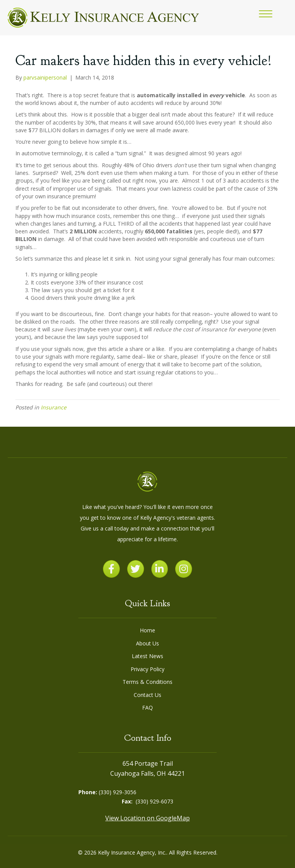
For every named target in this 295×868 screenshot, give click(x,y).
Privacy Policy (147, 669)
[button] (266, 14)
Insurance (54, 407)
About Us (147, 643)
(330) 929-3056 (118, 792)
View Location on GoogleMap (147, 818)
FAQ (147, 708)
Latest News (147, 656)
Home (147, 630)
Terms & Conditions (147, 682)
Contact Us (147, 695)
